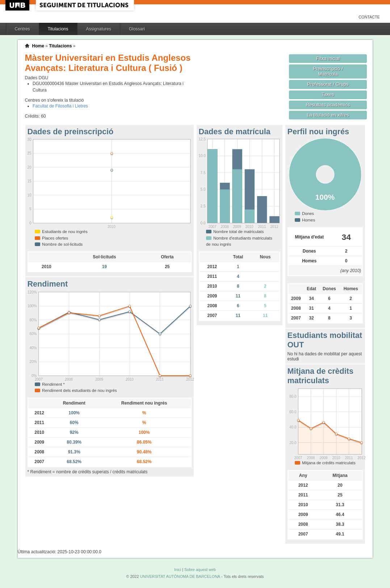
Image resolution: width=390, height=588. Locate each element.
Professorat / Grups (328, 84)
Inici (178, 570)
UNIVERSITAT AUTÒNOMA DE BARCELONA (180, 576)
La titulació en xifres (328, 115)
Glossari (137, 29)
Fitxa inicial (328, 58)
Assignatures (99, 29)
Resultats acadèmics (328, 105)
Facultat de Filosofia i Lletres (60, 106)
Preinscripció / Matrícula (328, 71)
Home (38, 46)
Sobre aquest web (200, 570)
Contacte (369, 17)
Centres (22, 29)
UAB (18, 5)
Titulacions (58, 29)
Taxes (328, 94)
